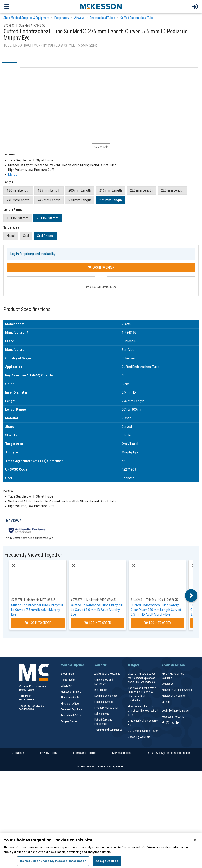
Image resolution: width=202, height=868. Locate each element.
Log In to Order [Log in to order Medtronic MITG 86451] (38, 623)
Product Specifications (27, 309)
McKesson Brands (71, 692)
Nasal (11, 236)
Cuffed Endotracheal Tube (137, 18)
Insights (134, 665)
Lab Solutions (102, 714)
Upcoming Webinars (139, 737)
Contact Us (168, 684)
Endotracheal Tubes (102, 18)
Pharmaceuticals (70, 698)
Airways (79, 18)
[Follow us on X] (173, 723)
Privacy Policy (49, 753)
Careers (166, 702)
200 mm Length (80, 190)
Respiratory (62, 18)
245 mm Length (49, 200)
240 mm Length (18, 200)
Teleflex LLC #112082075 (162, 600)
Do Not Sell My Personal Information (169, 753)
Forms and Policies (85, 753)
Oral (26, 236)
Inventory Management (107, 708)
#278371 (17, 600)
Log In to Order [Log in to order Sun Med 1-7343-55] (101, 267)
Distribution (101, 690)
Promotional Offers (71, 716)
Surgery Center (69, 721)
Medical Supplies (73, 665)
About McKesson (173, 665)
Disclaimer (18, 753)
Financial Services (104, 702)
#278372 (77, 600)
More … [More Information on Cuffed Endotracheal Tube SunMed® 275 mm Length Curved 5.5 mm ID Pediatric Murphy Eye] (13, 175)
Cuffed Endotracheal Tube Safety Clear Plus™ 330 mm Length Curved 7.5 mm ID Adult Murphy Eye (156, 610)
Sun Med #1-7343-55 (32, 25)
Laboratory (67, 686)
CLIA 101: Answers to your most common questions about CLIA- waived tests (142, 678)
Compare (101, 147)
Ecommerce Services (106, 696)
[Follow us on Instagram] (167, 723)
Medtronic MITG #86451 (42, 600)
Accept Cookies (107, 861)
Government (67, 674)
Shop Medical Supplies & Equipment (26, 18)
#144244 (136, 600)
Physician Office (70, 704)
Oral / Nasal (45, 236)
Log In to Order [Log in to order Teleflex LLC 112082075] (158, 623)
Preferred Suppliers (71, 709)
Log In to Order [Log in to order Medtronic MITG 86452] (98, 623)
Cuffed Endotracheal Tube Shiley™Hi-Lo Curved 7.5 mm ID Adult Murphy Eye (37, 610)
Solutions (101, 665)
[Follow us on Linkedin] (178, 723)
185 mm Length (49, 190)
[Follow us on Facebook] (163, 723)
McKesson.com (121, 753)
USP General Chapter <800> (143, 731)
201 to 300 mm (48, 218)
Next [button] (191, 596)
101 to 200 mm (18, 218)
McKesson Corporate (173, 696)
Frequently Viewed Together (33, 555)
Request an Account (173, 717)
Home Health (68, 680)
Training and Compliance (108, 730)
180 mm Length (18, 190)
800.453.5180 (26, 709)
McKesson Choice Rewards (177, 690)
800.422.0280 (26, 700)
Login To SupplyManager (176, 711)
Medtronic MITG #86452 (102, 600)
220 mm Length (141, 190)
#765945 (9, 25)
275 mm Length (111, 200)
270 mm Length (80, 200)
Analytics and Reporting (107, 674)
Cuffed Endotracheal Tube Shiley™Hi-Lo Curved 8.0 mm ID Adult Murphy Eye (97, 610)
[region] (101, 850)
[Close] (195, 840)
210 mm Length (111, 190)
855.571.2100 (26, 690)
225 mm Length (172, 190)
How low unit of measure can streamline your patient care (143, 711)
